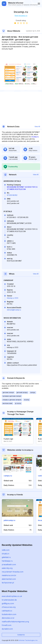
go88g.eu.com (8, 603)
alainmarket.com (9, 579)
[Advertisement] (21, 57)
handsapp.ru (7, 561)
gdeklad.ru (6, 557)
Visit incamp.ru (21, 16)
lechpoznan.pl (8, 583)
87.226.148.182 (12, 195)
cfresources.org (9, 607)
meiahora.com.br (9, 575)
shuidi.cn (5, 554)
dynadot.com (7, 629)
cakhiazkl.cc (7, 611)
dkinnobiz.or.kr (8, 618)
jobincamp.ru (9, 520)
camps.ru (8, 476)
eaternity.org (7, 568)
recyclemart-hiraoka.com (13, 572)
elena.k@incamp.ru (14, 310)
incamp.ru (35, 137)
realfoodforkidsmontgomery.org (15, 622)
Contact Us (21, 635)
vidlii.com (6, 550)
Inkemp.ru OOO (13, 298)
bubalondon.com (9, 614)
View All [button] (37, 127)
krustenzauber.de (9, 600)
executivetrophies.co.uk (12, 596)
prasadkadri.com (9, 564)
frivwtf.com (7, 625)
